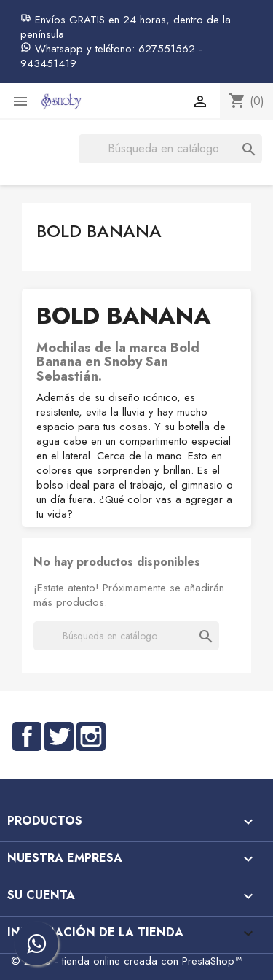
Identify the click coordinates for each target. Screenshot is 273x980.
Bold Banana (99, 231)
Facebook (27, 736)
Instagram (91, 736)
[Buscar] (170, 149)
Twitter (59, 736)
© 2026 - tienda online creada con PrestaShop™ (126, 961)
